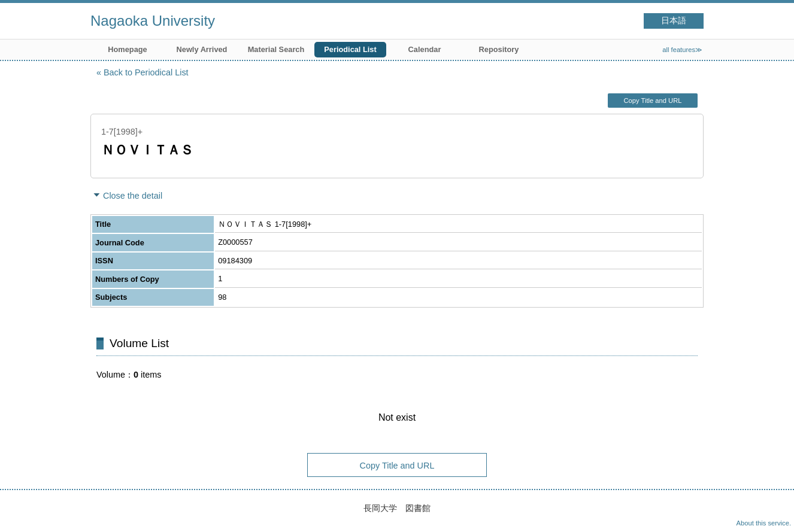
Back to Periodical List (146, 72)
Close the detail (133, 196)
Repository (499, 49)
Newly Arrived (202, 49)
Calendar (425, 49)
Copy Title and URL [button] (652, 101)
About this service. (764, 523)
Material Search (276, 49)
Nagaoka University (153, 21)
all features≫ (682, 50)
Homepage (127, 49)
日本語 (674, 21)
